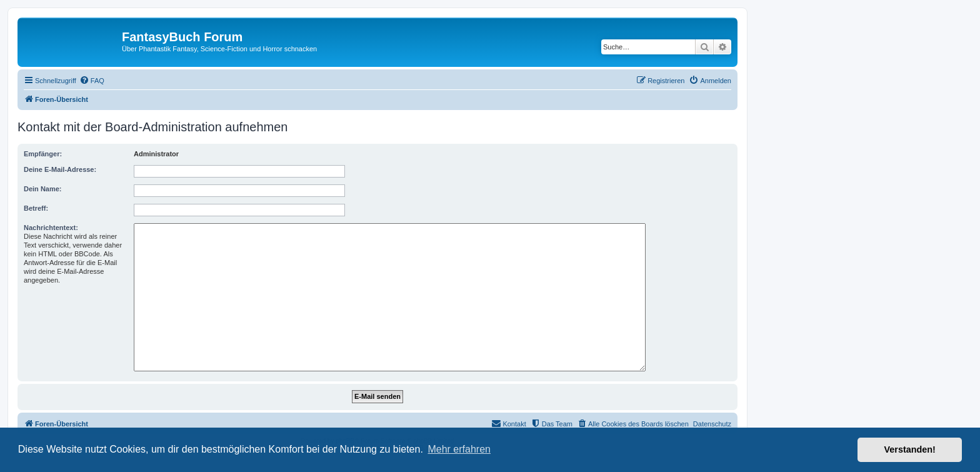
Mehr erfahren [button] (459, 449)
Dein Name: (43, 189)
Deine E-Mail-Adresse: (60, 169)
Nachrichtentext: (51, 228)
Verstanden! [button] (910, 449)
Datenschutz (712, 424)
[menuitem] (92, 81)
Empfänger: (43, 154)
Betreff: (36, 208)
